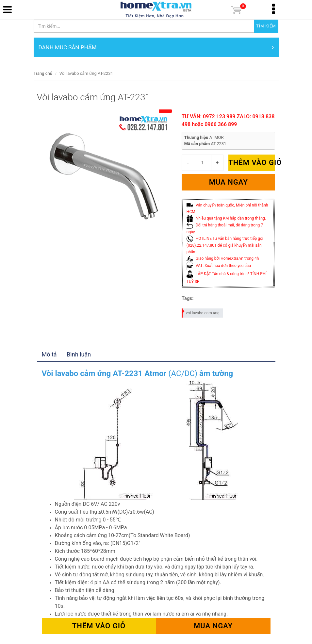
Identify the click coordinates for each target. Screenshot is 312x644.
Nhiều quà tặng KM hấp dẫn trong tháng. (226, 218)
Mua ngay (229, 182)
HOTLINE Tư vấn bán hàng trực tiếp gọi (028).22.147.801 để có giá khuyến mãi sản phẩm (225, 245)
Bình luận (79, 354)
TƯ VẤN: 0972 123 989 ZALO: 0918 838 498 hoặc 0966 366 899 (228, 120)
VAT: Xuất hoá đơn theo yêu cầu (219, 266)
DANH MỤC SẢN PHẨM (156, 47)
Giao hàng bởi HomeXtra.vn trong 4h (223, 258)
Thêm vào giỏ (252, 163)
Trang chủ (43, 73)
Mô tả (49, 354)
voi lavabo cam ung (201, 312)
